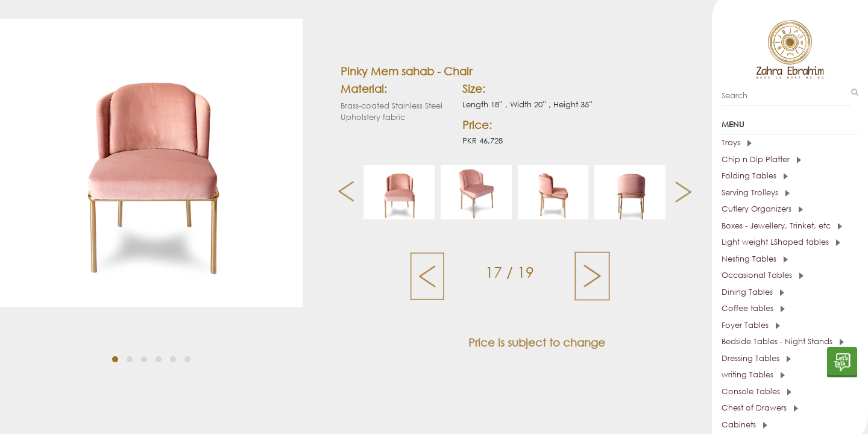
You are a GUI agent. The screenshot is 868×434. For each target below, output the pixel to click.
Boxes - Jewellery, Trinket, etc (782, 226)
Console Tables (756, 392)
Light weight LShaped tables (781, 242)
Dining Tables (753, 292)
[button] (115, 359)
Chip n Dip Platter (761, 159)
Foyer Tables (751, 325)
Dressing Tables (756, 358)
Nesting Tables (755, 259)
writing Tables (753, 375)
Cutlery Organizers (762, 209)
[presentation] (341, 192)
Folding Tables (755, 176)
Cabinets (744, 425)
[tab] (790, 143)
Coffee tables (753, 308)
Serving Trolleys (756, 193)
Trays (737, 143)
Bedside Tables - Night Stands (783, 341)
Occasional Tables (763, 275)
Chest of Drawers (760, 408)
